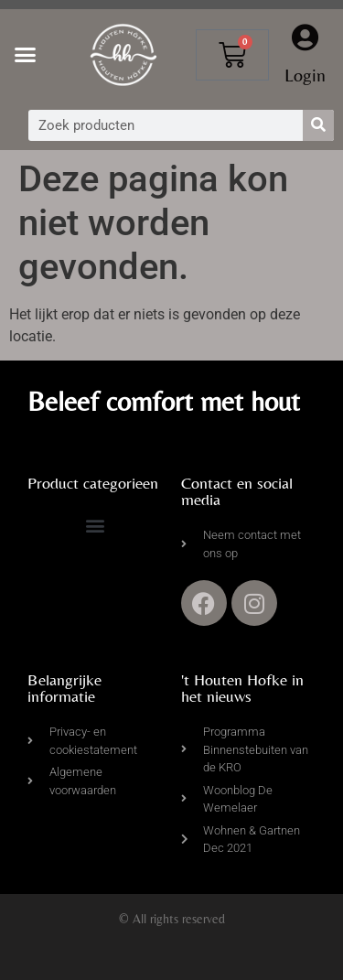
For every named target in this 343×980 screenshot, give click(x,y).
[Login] (305, 38)
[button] (26, 55)
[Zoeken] (318, 125)
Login (305, 75)
